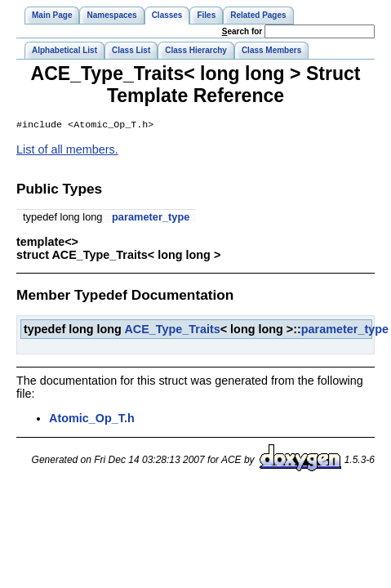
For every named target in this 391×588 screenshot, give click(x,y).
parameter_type (151, 218)
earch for (242, 31)
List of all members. (67, 151)
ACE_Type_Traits (172, 331)
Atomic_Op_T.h (92, 420)
